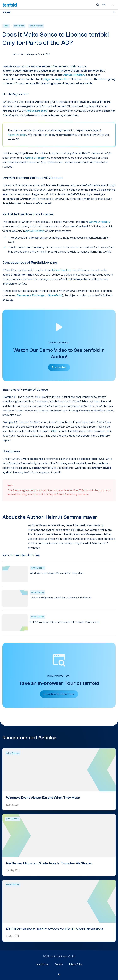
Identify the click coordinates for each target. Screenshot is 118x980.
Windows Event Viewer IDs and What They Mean (57, 573)
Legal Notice (42, 964)
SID (54, 431)
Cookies (59, 964)
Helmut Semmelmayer (24, 54)
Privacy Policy (76, 964)
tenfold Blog (19, 26)
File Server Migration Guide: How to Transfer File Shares (60, 598)
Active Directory (36, 26)
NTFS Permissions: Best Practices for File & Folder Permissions (65, 622)
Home (6, 26)
